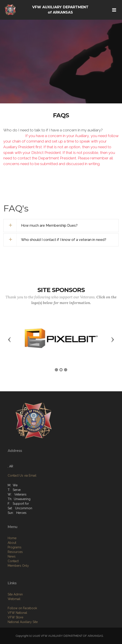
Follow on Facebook (22, 626)
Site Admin (15, 612)
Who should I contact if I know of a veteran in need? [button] (64, 240)
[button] (9, 339)
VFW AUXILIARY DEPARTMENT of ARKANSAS (60, 10)
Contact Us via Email (22, 488)
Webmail (14, 617)
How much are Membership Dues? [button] (49, 225)
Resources (15, 572)
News (12, 576)
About (12, 562)
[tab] (61, 226)
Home (12, 558)
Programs (15, 567)
